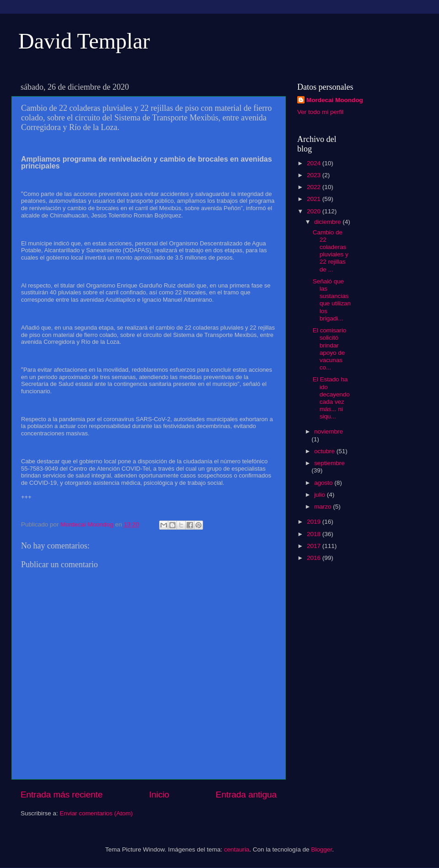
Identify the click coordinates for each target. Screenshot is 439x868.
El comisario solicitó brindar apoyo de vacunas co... (330, 349)
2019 (315, 522)
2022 (315, 187)
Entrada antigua (246, 795)
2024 (315, 163)
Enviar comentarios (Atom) (96, 813)
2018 (315, 534)
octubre (325, 451)
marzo (324, 507)
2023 (315, 175)
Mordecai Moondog (335, 100)
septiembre (329, 463)
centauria (237, 849)
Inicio (159, 795)
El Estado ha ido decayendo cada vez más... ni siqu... (331, 398)
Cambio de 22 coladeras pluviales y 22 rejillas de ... (331, 251)
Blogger (321, 849)
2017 (315, 546)
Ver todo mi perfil (320, 112)
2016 (315, 558)
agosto (324, 483)
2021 (315, 199)
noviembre (329, 431)
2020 (315, 211)
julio (321, 495)
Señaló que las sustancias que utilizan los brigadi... (332, 300)
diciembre (328, 222)
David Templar (84, 41)
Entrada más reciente (62, 795)
